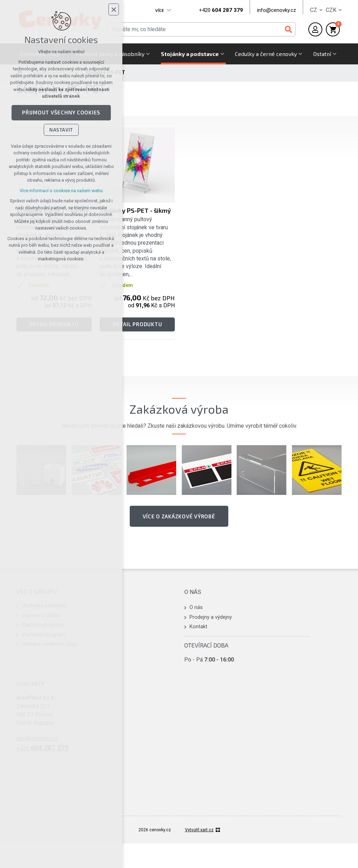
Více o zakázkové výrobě (179, 516)
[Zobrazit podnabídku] (169, 10)
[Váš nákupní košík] (333, 29)
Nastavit (61, 131)
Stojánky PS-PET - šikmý (135, 211)
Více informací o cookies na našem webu (61, 192)
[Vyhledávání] (288, 29)
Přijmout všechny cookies (61, 114)
